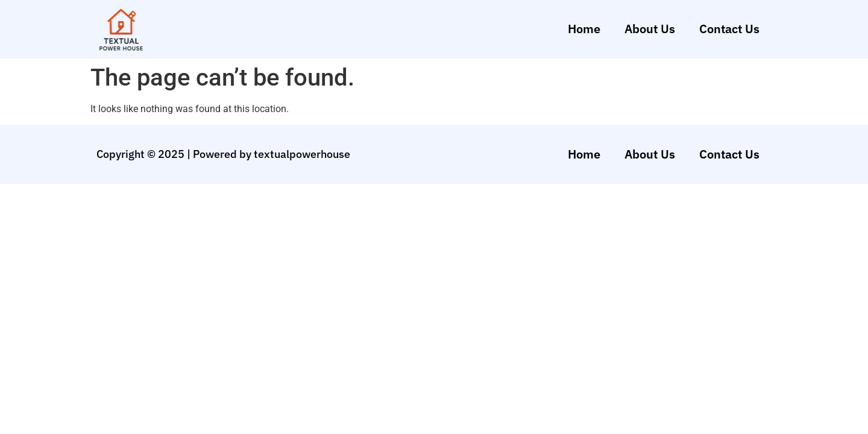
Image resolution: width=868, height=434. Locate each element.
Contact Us (729, 29)
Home (584, 29)
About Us (650, 29)
